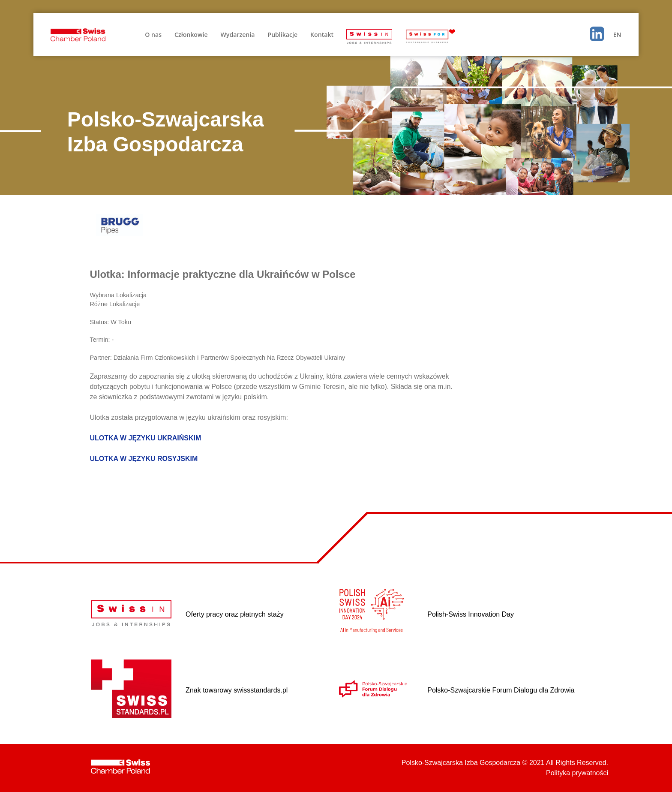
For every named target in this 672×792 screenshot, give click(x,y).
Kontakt (322, 35)
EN (617, 35)
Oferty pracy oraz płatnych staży (235, 614)
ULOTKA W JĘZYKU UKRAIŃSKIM (145, 438)
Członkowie (191, 35)
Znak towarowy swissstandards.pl (237, 690)
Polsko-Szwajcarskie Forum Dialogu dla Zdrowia (501, 690)
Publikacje (282, 35)
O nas (153, 35)
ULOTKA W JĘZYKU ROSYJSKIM (144, 459)
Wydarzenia (238, 35)
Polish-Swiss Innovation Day (471, 614)
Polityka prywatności (577, 773)
